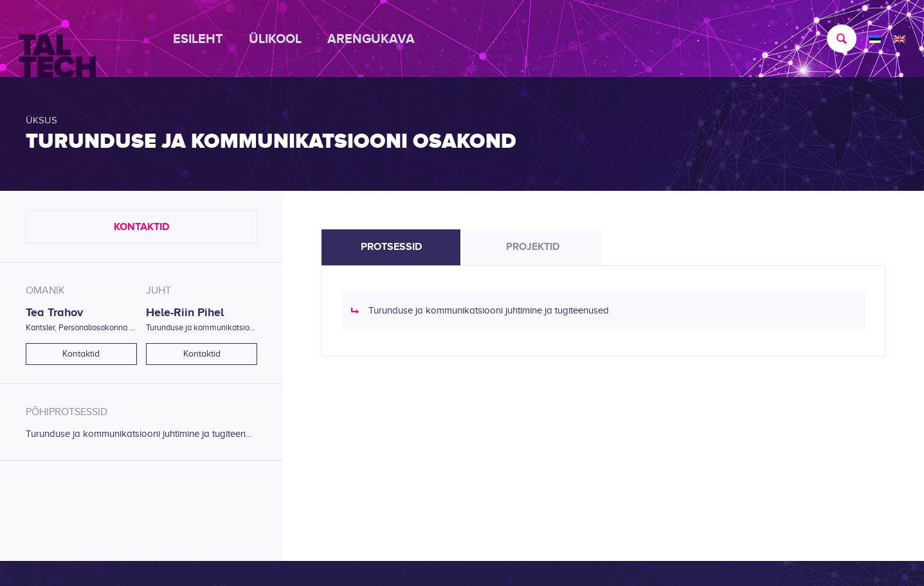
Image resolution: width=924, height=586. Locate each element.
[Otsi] (835, 39)
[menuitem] (204, 39)
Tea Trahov (54, 312)
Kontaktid (141, 227)
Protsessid (391, 247)
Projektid (533, 247)
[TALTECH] (57, 39)
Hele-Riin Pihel (185, 312)
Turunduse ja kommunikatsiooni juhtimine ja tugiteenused (141, 434)
